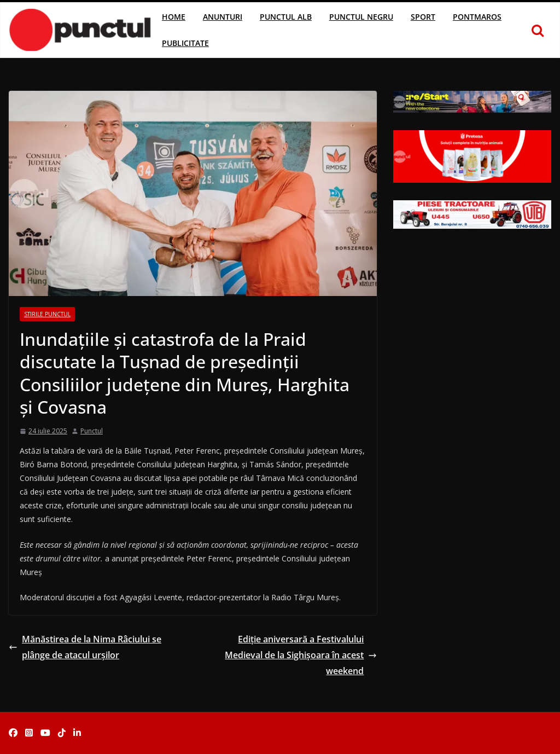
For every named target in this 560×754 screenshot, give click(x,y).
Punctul (92, 431)
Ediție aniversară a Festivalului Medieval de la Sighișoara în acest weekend (301, 655)
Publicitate (185, 43)
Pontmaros (477, 17)
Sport (423, 17)
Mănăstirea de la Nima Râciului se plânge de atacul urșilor (85, 647)
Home (174, 17)
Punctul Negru (361, 17)
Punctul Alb (286, 17)
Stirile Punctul (47, 314)
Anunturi (223, 17)
